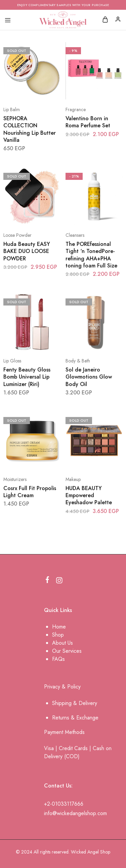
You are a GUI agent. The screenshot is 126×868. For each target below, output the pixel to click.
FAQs (58, 659)
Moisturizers (15, 479)
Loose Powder (17, 235)
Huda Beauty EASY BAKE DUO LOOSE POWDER (27, 251)
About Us (62, 643)
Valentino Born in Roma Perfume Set (88, 122)
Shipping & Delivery (75, 703)
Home (59, 627)
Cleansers (75, 235)
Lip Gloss (12, 361)
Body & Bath (78, 361)
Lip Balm (12, 109)
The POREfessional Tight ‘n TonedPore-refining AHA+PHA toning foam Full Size (91, 255)
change (90, 718)
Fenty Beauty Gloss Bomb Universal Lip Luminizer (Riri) (27, 377)
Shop (58, 635)
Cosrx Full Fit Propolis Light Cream (30, 492)
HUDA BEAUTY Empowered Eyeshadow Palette (89, 495)
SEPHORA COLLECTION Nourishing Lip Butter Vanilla (30, 129)
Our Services (67, 651)
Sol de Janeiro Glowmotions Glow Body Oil (89, 377)
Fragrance (76, 109)
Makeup (73, 479)
